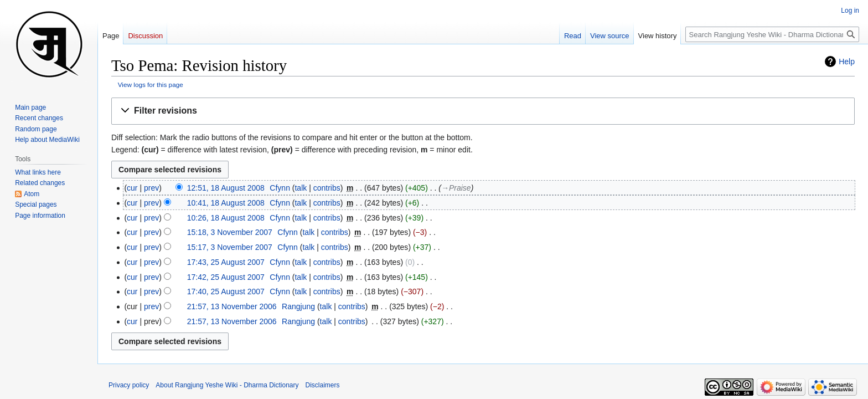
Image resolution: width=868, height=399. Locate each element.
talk (301, 188)
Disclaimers (323, 385)
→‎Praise (456, 188)
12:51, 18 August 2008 (226, 188)
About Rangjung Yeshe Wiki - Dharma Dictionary (227, 385)
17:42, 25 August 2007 (226, 277)
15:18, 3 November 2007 (230, 232)
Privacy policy (129, 385)
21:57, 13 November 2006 (232, 306)
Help (847, 62)
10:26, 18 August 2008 (226, 218)
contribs (327, 188)
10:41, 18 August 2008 (226, 203)
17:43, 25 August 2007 (226, 262)
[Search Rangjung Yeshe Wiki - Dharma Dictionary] (772, 34)
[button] (483, 111)
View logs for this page (151, 85)
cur (132, 188)
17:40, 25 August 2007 (226, 291)
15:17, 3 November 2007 (230, 247)
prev (151, 188)
